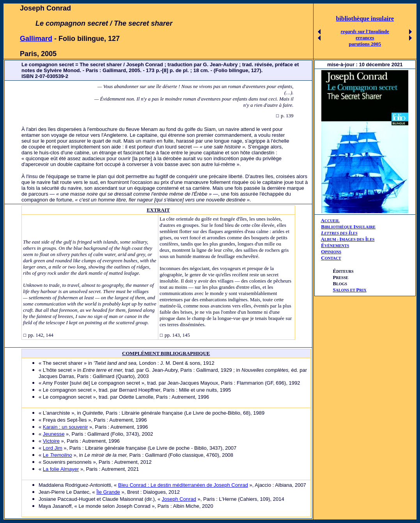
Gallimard (36, 39)
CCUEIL (332, 221)
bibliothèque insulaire (365, 19)
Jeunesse (54, 434)
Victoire (51, 441)
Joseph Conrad (179, 499)
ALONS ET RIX (350, 290)
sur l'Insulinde (365, 31)
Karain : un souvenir (66, 427)
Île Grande (108, 492)
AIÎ (348, 239)
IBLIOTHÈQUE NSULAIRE (350, 227)
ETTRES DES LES (341, 233)
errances (365, 38)
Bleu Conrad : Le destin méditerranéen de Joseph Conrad (183, 485)
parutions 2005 (365, 44)
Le (58, 455)
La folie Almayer (61, 469)
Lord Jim (53, 448)
